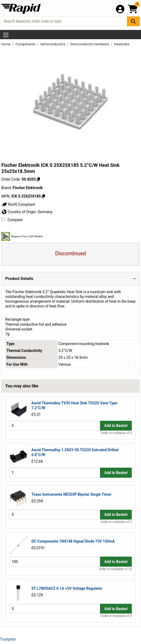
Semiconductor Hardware (90, 44)
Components (26, 44)
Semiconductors (53, 44)
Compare (12, 220)
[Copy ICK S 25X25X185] (43, 196)
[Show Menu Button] (6, 35)
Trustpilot (8, 639)
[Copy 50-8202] (38, 179)
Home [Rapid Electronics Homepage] (6, 44)
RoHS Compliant (18, 204)
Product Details (19, 279)
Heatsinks (122, 44)
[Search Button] (133, 21)
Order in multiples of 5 (116, 433)
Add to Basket (116, 426)
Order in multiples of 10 (115, 569)
